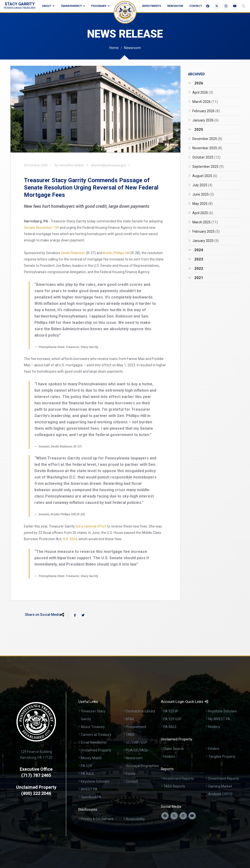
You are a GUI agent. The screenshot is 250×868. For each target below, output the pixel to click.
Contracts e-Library (141, 711)
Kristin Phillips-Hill (116, 253)
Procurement (136, 727)
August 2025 (205, 176)
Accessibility (135, 819)
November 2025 (207, 148)
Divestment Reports (224, 778)
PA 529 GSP (172, 719)
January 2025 (206, 241)
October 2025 (206, 157)
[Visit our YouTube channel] (192, 816)
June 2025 (203, 194)
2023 (198, 259)
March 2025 (205, 222)
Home (114, 48)
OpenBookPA (91, 797)
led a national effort (91, 526)
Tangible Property (222, 757)
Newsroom (175, 6)
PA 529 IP (171, 711)
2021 (198, 278)
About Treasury (93, 727)
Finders (214, 749)
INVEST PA (89, 789)
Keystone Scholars (95, 781)
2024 (198, 250)
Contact (196, 6)
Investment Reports (179, 778)
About (48, 6)
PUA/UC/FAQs (137, 750)
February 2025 (206, 231)
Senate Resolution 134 (41, 228)
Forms (131, 774)
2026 (198, 83)
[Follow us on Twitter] (174, 816)
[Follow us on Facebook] (165, 816)
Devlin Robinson (73, 253)
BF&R (130, 719)
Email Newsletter (94, 742)
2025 (198, 130)
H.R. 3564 (70, 539)
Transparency (73, 6)
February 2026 (206, 111)
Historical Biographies (142, 766)
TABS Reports (174, 786)
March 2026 (205, 102)
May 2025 (203, 204)
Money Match (91, 758)
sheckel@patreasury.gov (109, 165)
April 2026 (203, 92)
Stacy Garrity (20, 5)
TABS (130, 735)
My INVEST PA (219, 719)
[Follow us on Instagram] (183, 816)
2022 (198, 269)
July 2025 (202, 185)
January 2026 (206, 120)
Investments (152, 6)
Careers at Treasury (96, 735)
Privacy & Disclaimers (97, 819)
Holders (214, 727)
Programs (100, 6)
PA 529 (86, 766)
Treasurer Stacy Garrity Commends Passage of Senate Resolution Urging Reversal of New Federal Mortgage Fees (91, 188)
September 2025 (208, 167)
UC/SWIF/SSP (136, 742)
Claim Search (174, 749)
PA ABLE (88, 774)
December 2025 (207, 139)
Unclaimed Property (96, 750)
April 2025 (203, 213)
